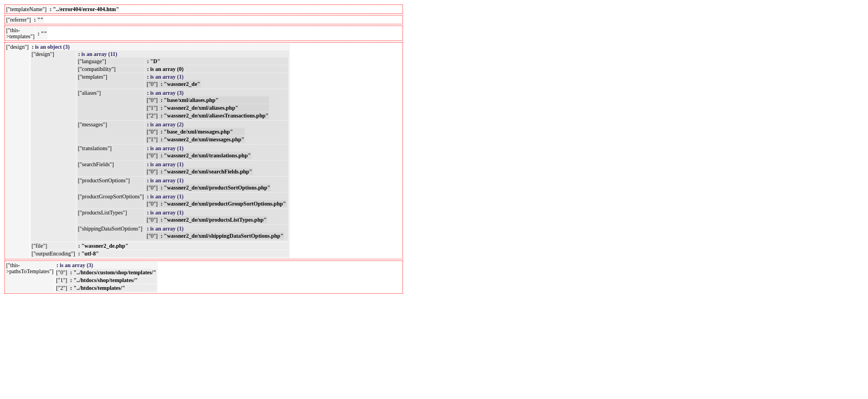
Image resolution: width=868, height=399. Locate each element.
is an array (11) (99, 54)
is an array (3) (167, 93)
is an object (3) (52, 47)
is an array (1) (167, 77)
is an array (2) (167, 124)
